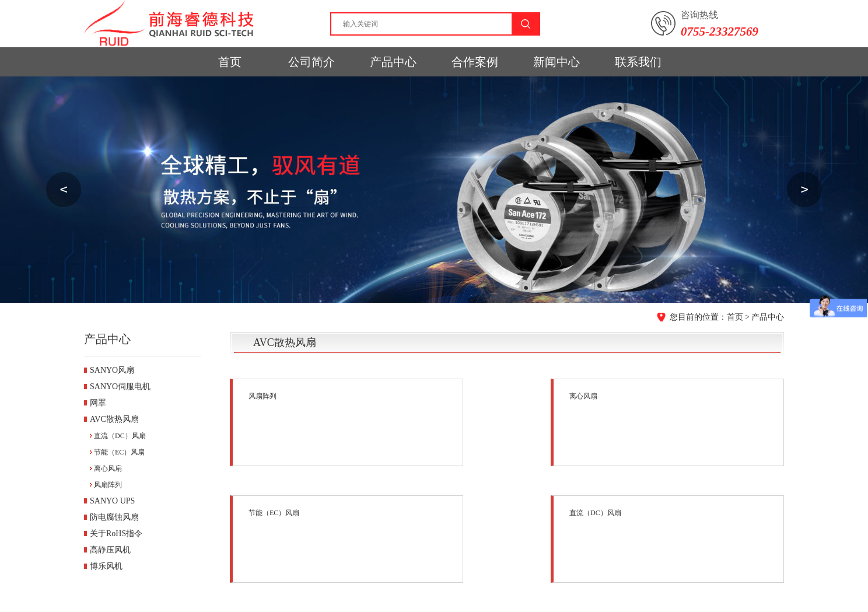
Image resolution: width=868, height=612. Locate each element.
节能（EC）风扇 (119, 452)
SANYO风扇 (112, 370)
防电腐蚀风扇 (114, 517)
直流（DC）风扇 (120, 436)
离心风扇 (108, 468)
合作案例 (475, 62)
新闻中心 (556, 62)
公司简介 (311, 62)
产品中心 (393, 62)
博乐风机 (106, 566)
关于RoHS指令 (116, 534)
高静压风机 (110, 550)
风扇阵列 (108, 485)
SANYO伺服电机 (120, 387)
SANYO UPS (112, 501)
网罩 (98, 403)
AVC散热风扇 (114, 419)
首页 (230, 62)
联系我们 (638, 62)
